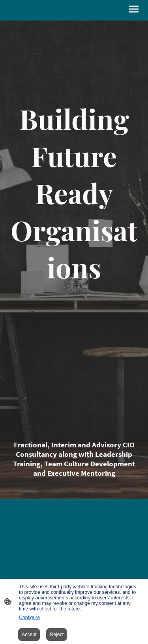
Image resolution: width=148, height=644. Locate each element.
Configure (29, 618)
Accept (29, 635)
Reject (57, 635)
